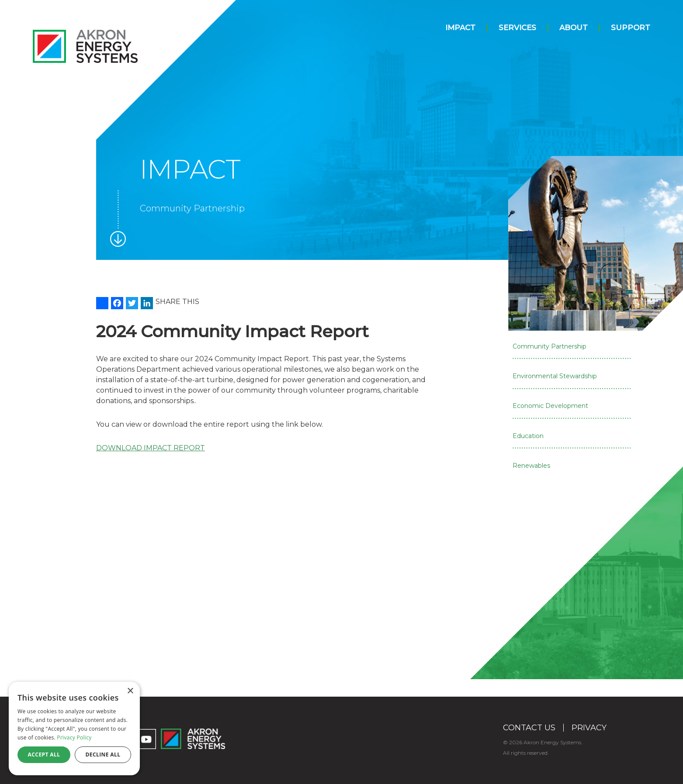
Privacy (589, 728)
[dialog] (74, 729)
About (574, 28)
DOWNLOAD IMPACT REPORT (151, 448)
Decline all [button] (103, 755)
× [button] (130, 691)
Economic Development (550, 406)
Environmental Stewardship (555, 376)
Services (517, 28)
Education (528, 436)
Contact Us (529, 728)
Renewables (531, 466)
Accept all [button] (44, 755)
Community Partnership (550, 346)
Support (631, 28)
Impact (460, 28)
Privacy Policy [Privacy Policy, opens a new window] (74, 737)
